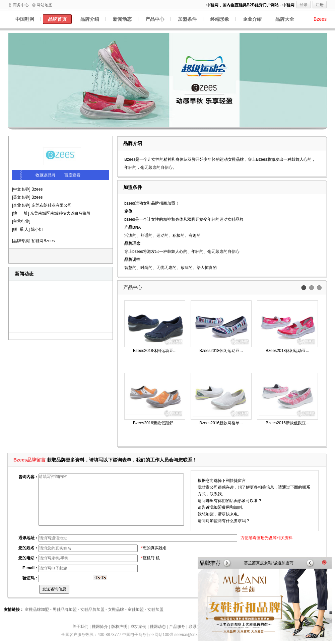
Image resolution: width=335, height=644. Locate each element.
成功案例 (138, 627)
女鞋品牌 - (118, 610)
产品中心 (155, 19)
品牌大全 (285, 19)
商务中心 (19, 5)
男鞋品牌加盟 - (66, 610)
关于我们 (80, 627)
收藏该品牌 (46, 175)
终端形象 (220, 19)
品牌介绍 (90, 19)
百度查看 (72, 175)
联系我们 (197, 627)
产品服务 (177, 627)
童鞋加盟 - (138, 610)
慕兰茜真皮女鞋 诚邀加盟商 (269, 563)
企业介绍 (252, 19)
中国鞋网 (25, 19)
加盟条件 (187, 19)
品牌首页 (57, 19)
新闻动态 (122, 19)
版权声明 (119, 627)
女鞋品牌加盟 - (94, 610)
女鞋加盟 (155, 610)
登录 (304, 5)
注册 (320, 5)
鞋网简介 (100, 627)
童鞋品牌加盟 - (39, 610)
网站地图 (42, 5)
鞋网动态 (158, 627)
